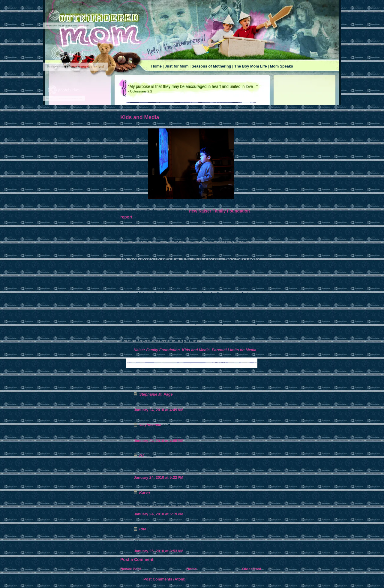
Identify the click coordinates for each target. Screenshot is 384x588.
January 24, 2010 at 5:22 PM (159, 478)
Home (156, 66)
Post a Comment (137, 559)
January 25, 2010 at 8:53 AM (159, 551)
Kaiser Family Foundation (157, 350)
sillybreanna (150, 425)
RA (142, 456)
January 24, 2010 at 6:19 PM (159, 514)
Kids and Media (140, 117)
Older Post (252, 569)
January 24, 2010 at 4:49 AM (159, 410)
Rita (143, 529)
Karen (145, 493)
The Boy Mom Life (251, 66)
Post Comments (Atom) (164, 579)
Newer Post (131, 569)
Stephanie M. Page (156, 394)
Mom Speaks (282, 66)
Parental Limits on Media (234, 350)
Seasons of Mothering (211, 66)
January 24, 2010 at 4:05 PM (159, 441)
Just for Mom (177, 66)
